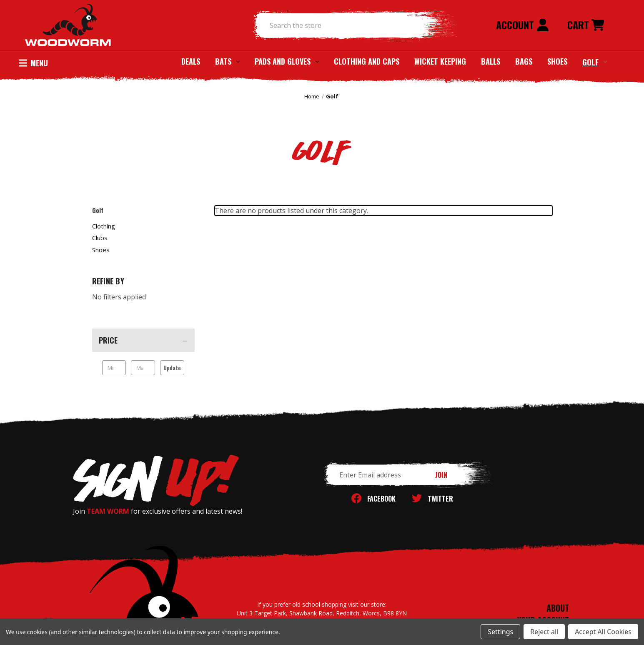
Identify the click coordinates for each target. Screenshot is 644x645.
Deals (191, 61)
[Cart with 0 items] (586, 25)
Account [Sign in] (522, 25)
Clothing (104, 226)
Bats (227, 61)
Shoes (557, 61)
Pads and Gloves (287, 61)
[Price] (143, 340)
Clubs (100, 238)
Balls (491, 61)
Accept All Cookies (603, 632)
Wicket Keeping (440, 61)
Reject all (544, 632)
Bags (524, 61)
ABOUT (558, 608)
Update (172, 368)
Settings (500, 632)
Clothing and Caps (367, 61)
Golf (595, 62)
